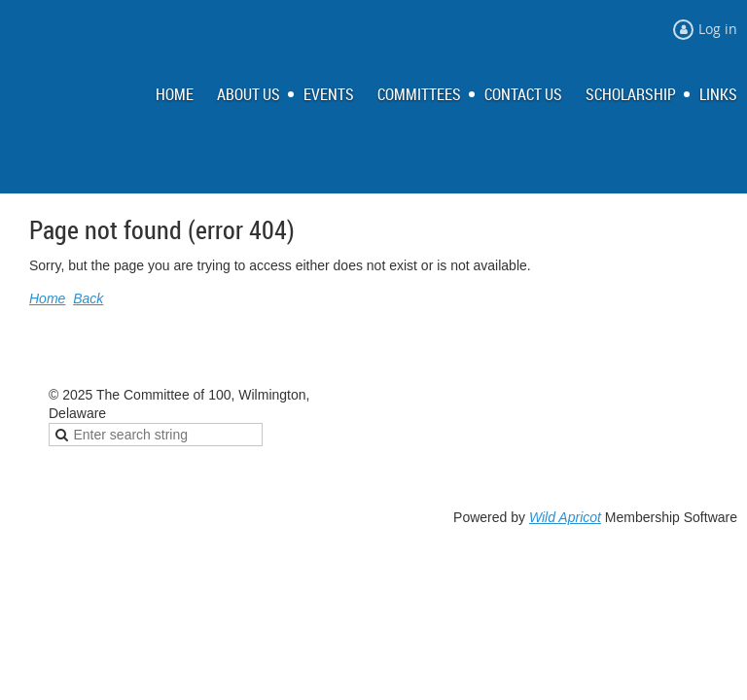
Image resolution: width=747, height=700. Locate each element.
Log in (718, 29)
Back (88, 298)
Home (47, 298)
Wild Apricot (565, 517)
